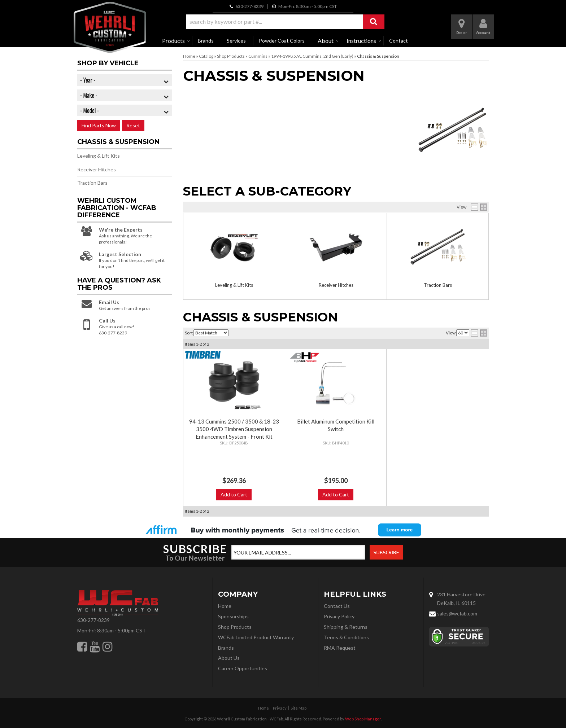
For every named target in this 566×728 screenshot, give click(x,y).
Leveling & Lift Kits (234, 285)
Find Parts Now (99, 125)
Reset (133, 125)
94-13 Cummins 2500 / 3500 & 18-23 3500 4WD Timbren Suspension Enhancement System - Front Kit (234, 429)
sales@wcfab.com (457, 613)
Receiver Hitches (336, 285)
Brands (206, 41)
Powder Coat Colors (282, 41)
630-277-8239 (93, 620)
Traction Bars (438, 285)
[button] (285, 22)
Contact (399, 41)
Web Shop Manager (363, 719)
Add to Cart (234, 494)
